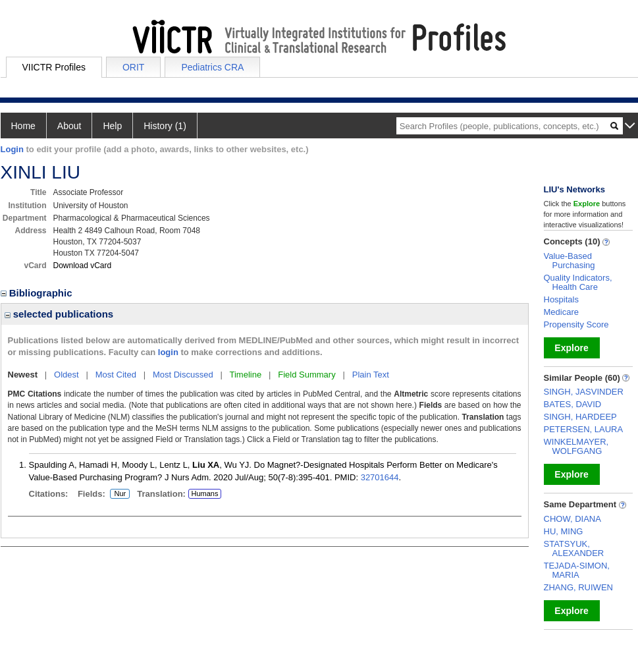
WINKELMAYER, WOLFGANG (576, 446)
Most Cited (116, 375)
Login (12, 149)
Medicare (561, 312)
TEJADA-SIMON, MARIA (577, 570)
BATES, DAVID (573, 404)
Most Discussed (183, 375)
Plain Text (371, 375)
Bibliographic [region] (38, 293)
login (168, 352)
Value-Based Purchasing (570, 261)
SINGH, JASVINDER (584, 392)
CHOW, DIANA (572, 519)
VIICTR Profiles (54, 67)
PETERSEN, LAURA (584, 429)
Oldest (66, 375)
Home (23, 126)
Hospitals (561, 299)
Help (112, 126)
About (69, 126)
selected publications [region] (59, 314)
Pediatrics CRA (212, 67)
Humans (204, 493)
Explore (571, 348)
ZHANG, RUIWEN (578, 587)
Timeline (246, 375)
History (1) (165, 126)
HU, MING (564, 531)
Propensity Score (576, 324)
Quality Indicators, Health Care (578, 282)
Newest (23, 375)
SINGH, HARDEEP (580, 417)
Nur (118, 494)
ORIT (133, 67)
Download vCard (83, 266)
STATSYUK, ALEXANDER (574, 548)
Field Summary (306, 375)
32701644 (380, 477)
